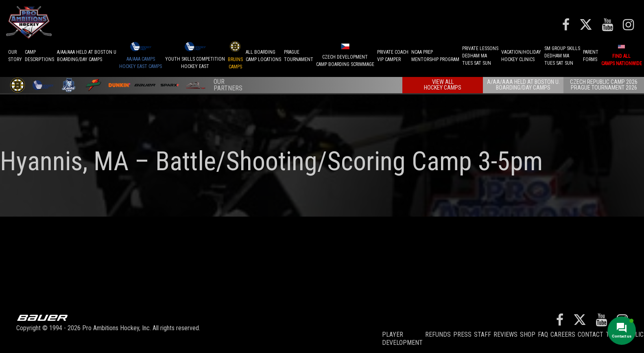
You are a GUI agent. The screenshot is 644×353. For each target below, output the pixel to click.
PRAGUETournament (299, 56)
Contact (591, 334)
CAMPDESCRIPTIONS (39, 56)
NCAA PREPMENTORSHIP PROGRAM (435, 56)
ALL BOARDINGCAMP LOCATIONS (263, 56)
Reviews (505, 334)
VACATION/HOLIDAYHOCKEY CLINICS (521, 56)
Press (462, 334)
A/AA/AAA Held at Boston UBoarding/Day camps (87, 56)
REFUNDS (438, 334)
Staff (482, 334)
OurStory (15, 56)
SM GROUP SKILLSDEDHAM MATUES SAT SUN (562, 56)
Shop (528, 334)
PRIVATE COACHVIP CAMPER (393, 56)
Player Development (402, 339)
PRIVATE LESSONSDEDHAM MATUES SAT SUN (480, 56)
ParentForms (591, 56)
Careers (563, 334)
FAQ (543, 334)
